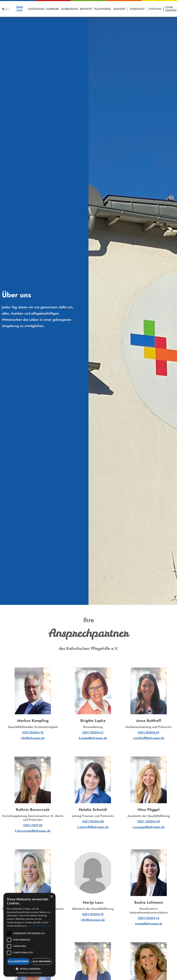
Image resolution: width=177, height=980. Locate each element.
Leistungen (36, 9)
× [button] (52, 897)
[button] (29, 969)
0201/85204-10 (33, 732)
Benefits (86, 9)
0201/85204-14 (149, 918)
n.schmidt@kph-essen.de (93, 827)
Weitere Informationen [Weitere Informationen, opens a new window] (40, 926)
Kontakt (120, 9)
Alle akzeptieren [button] (18, 961)
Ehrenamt (137, 9)
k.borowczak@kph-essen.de (33, 831)
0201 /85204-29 (149, 821)
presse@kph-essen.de (149, 924)
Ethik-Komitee (171, 9)
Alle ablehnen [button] (42, 961)
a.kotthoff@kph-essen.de (149, 738)
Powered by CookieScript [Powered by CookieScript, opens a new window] (30, 973)
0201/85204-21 (93, 732)
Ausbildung (70, 9)
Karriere (53, 9)
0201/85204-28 (93, 821)
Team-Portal (103, 9)
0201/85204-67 (149, 732)
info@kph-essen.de (33, 738)
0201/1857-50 (33, 825)
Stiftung (155, 9)
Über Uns (20, 9)
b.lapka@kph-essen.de (93, 738)
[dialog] (29, 935)
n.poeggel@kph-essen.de (149, 827)
